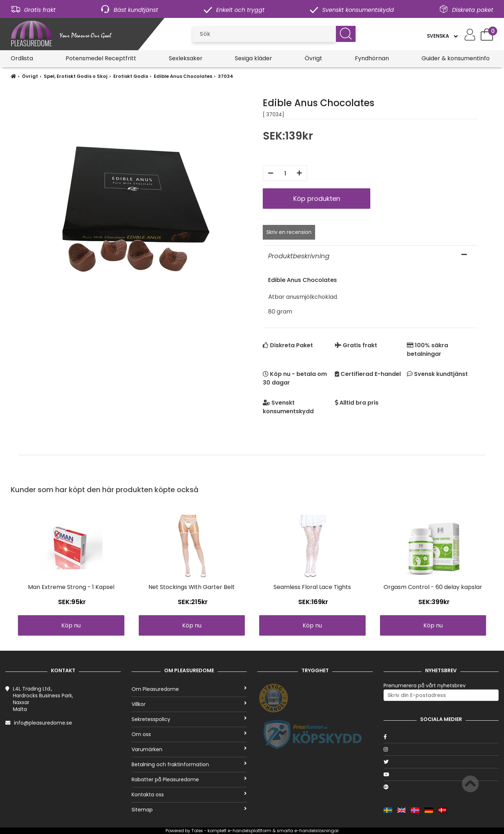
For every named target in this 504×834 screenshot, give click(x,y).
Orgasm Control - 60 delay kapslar (433, 587)
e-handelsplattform (249, 831)
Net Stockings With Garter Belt (192, 587)
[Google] (441, 787)
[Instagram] (441, 749)
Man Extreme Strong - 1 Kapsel (71, 587)
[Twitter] (441, 762)
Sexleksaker (186, 58)
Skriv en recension (289, 232)
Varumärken (189, 749)
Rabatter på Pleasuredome (189, 779)
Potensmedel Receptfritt (101, 58)
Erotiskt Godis (131, 76)
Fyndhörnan (372, 58)
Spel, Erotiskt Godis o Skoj (76, 76)
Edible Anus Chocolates (183, 76)
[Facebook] (441, 737)
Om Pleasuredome (189, 689)
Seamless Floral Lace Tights (312, 587)
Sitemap (189, 810)
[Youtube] (441, 774)
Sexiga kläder (253, 58)
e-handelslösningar (317, 831)
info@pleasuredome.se (43, 723)
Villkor (189, 704)
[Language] (442, 36)
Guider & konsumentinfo (456, 58)
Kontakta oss (189, 795)
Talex (197, 831)
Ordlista (22, 58)
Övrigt (313, 58)
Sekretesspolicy (189, 719)
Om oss (189, 734)
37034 (226, 76)
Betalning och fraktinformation (189, 764)
